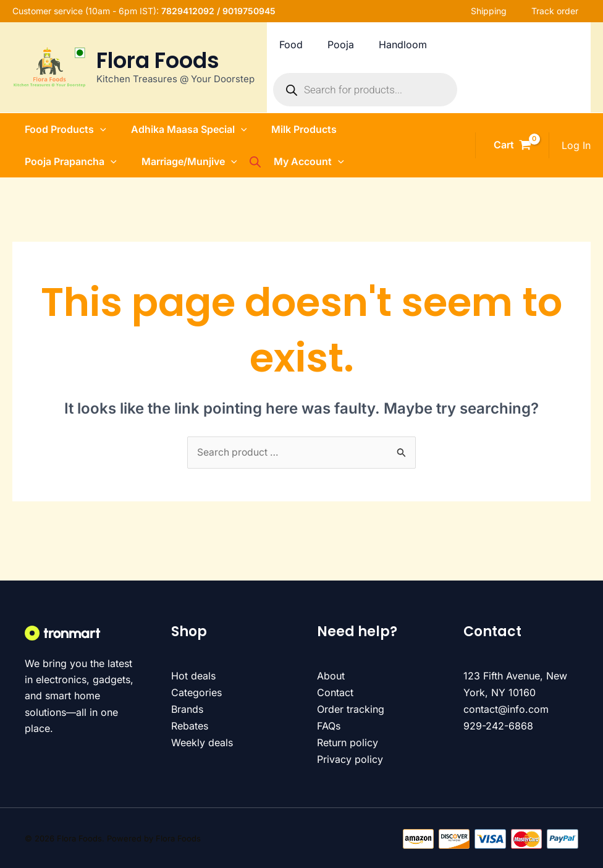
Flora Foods (158, 60)
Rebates (190, 725)
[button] (88, 129)
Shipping (501, 11)
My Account (306, 161)
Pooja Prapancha (58, 161)
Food (308, 45)
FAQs (329, 725)
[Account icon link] (576, 145)
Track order (567, 11)
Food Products (53, 129)
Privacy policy (350, 758)
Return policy (348, 742)
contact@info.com (506, 709)
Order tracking (351, 709)
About (331, 676)
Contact (335, 692)
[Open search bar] (265, 162)
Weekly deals (202, 742)
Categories (196, 692)
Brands (187, 709)
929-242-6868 (498, 725)
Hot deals (193, 676)
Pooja (363, 45)
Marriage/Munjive (182, 161)
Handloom (430, 45)
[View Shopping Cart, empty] (512, 145)
